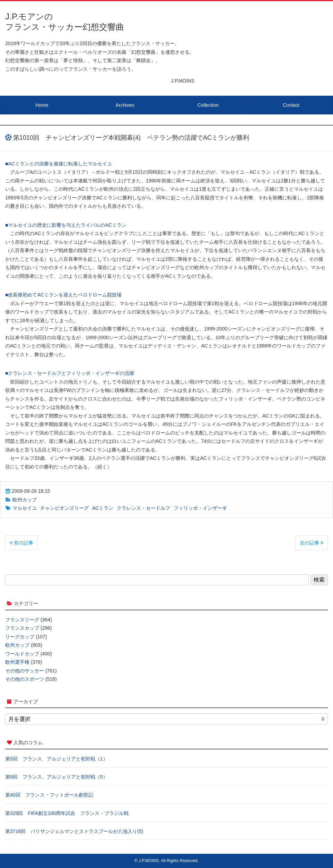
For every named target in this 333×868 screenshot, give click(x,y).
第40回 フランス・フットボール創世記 (49, 795)
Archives (125, 105)
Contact (291, 105)
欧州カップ (25, 500)
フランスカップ (22, 628)
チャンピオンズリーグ (64, 508)
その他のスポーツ (25, 679)
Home (42, 105)
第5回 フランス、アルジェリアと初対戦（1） (56, 759)
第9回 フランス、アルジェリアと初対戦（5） (56, 777)
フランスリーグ (22, 620)
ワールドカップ (22, 654)
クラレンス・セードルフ (143, 508)
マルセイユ (25, 508)
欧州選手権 (17, 662)
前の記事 (21, 543)
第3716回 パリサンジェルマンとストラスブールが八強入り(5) (74, 831)
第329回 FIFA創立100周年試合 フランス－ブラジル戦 (67, 813)
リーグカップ (20, 637)
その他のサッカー (25, 671)
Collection (208, 105)
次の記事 (312, 543)
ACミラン (103, 508)
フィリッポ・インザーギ (200, 508)
